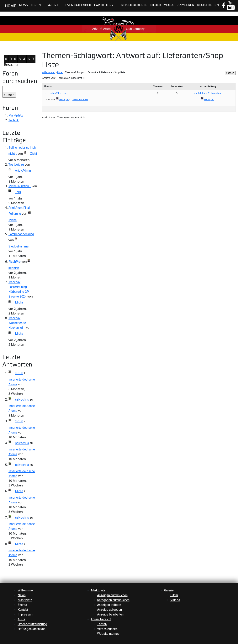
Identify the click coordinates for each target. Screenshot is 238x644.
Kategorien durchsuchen (113, 600)
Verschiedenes (80, 99)
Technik (14, 120)
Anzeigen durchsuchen (112, 595)
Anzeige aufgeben (109, 610)
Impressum (25, 614)
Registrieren (208, 5)
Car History (104, 5)
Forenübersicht (101, 619)
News (23, 5)
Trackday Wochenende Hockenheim (17, 323)
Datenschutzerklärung (32, 624)
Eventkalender (78, 5)
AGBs (21, 619)
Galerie (53, 5)
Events (22, 605)
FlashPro (15, 262)
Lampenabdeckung (21, 234)
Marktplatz (16, 115)
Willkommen (49, 72)
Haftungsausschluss (32, 629)
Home (4, 48)
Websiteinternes (108, 634)
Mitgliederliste (134, 5)
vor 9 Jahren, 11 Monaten (207, 93)
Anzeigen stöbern (109, 605)
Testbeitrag (16, 165)
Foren (36, 5)
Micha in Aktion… (20, 186)
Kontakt (23, 610)
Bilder (156, 5)
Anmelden (186, 5)
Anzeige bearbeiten (110, 614)
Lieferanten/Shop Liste (56, 93)
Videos (169, 5)
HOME (10, 6)
